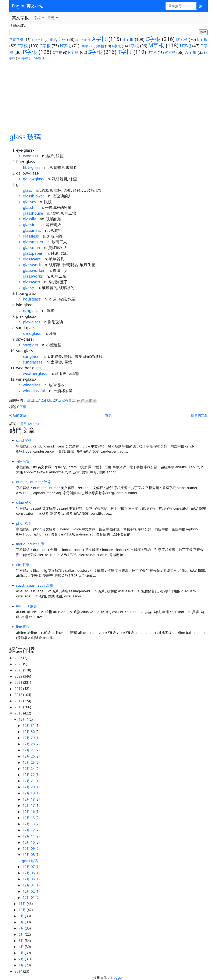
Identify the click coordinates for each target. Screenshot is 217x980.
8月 (22, 922)
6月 (22, 934)
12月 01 (29, 898)
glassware (32, 259)
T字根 (125, 52)
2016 (19, 707)
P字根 (30, 52)
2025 (19, 664)
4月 (22, 947)
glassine (30, 225)
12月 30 (29, 732)
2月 (22, 959)
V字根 (170, 52)
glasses (29, 202)
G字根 (45, 46)
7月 (22, 928)
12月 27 (29, 750)
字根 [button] (38, 18)
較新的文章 (18, 415)
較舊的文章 (199, 415)
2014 (19, 971)
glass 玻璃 (25, 137)
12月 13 (29, 824)
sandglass (32, 333)
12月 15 (29, 818)
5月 (22, 941)
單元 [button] (51, 18)
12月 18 (29, 799)
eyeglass (31, 156)
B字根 (128, 39)
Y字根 (24, 58)
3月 (22, 953)
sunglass (31, 356)
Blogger (116, 977)
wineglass (32, 385)
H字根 (66, 46)
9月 (22, 916)
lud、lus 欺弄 (26, 606)
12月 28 (29, 744)
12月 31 (29, 726)
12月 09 (29, 849)
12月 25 (29, 762)
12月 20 (29, 787)
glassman (31, 247)
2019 (19, 689)
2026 (19, 658)
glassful (30, 207)
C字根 (153, 39)
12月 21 (29, 781)
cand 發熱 (24, 440)
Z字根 (37, 58)
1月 (22, 965)
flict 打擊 (23, 565)
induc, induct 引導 (30, 544)
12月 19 (29, 793)
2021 (19, 682)
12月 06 (29, 873)
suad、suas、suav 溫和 (34, 585)
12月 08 (29, 855)
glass (27, 190)
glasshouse (33, 213)
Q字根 (57, 53)
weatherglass (35, 373)
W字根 (191, 52)
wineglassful (34, 391)
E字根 (202, 39)
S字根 (95, 52)
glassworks (33, 276)
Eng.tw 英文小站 (28, 6)
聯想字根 (81, 40)
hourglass (32, 299)
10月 (23, 910)
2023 (19, 670)
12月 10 (29, 842)
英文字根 (20, 18)
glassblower (34, 196)
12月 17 (29, 805)
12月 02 (29, 891)
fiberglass (32, 167)
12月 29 (29, 738)
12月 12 (29, 830)
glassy (28, 288)
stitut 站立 (24, 503)
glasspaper (33, 253)
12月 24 (29, 769)
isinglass (31, 310)
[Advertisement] (108, 92)
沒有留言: (69, 400)
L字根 (134, 46)
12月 (23, 719)
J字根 (100, 46)
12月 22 (29, 775)
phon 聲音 (24, 523)
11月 (23, 904)
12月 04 (29, 885)
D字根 (182, 39)
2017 (19, 701)
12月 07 (29, 867)
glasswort (32, 282)
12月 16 (29, 812)
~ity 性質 (23, 461)
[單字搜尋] (181, 6)
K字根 (116, 46)
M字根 (156, 45)
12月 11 (29, 836)
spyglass (31, 345)
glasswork (32, 265)
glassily (29, 219)
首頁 (108, 415)
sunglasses (33, 362)
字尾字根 (16, 40)
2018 (19, 695)
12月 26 (29, 756)
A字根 (99, 39)
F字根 (23, 46)
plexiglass (32, 322)
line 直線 (23, 627)
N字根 (186, 46)
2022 (19, 676)
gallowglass (33, 179)
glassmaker (33, 242)
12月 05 (29, 879)
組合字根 (58, 39)
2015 (19, 713)
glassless (31, 236)
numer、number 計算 (33, 482)
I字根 (85, 46)
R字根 (73, 52)
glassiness (32, 230)
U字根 (152, 53)
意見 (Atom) (29, 424)
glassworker (34, 270)
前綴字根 (38, 40)
